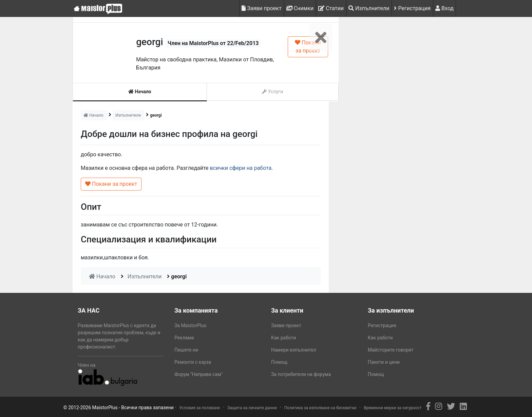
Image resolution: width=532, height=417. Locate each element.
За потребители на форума (301, 374)
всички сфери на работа (241, 168)
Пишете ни (186, 350)
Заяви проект (261, 8)
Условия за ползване (199, 408)
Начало (140, 92)
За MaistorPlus (190, 325)
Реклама (184, 338)
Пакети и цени (384, 362)
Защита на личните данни (252, 408)
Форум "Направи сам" (198, 374)
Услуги (272, 92)
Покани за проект (308, 47)
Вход (444, 8)
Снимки (300, 8)
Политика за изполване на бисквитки (320, 408)
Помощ (279, 362)
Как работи (284, 338)
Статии (331, 8)
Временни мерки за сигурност (393, 408)
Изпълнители (369, 8)
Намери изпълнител (294, 350)
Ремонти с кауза (193, 362)
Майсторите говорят (391, 350)
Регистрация (412, 8)
